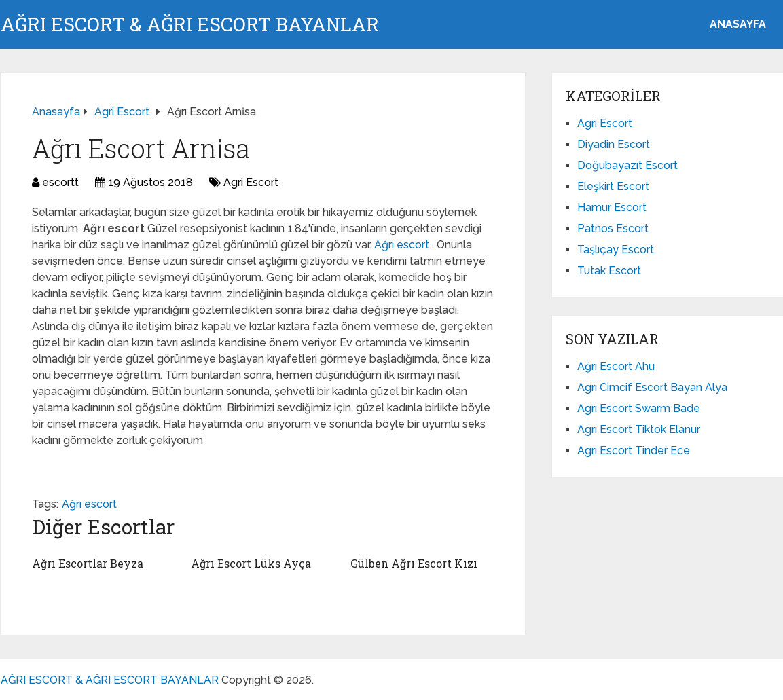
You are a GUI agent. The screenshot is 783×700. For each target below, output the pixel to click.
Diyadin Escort (614, 144)
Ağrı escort (403, 245)
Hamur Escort (612, 207)
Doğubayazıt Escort (627, 165)
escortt (60, 182)
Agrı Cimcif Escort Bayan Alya (652, 387)
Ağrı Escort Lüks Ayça (251, 563)
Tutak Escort (609, 271)
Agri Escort (251, 182)
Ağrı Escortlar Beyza (88, 563)
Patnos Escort (613, 228)
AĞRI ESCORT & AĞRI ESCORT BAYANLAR (190, 24)
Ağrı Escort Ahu (616, 366)
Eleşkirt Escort (613, 186)
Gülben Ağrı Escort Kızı (414, 563)
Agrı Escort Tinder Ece (634, 450)
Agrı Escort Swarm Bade (639, 408)
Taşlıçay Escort (616, 250)
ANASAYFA (738, 24)
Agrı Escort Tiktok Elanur (639, 429)
